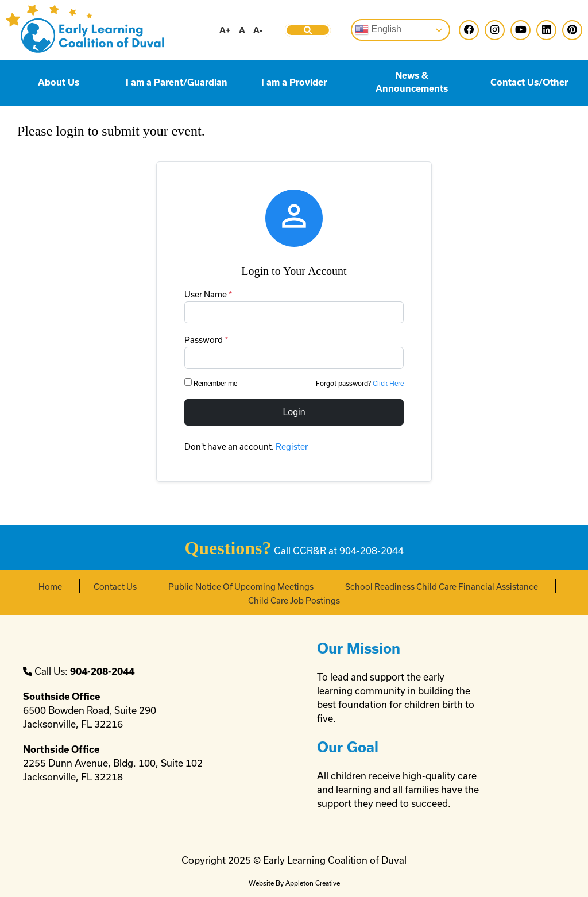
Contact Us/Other (529, 82)
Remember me (212, 383)
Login (294, 412)
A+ (225, 30)
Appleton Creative (313, 883)
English (378, 30)
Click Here (388, 383)
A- (258, 30)
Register (292, 446)
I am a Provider (294, 82)
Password (206, 340)
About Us (59, 82)
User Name (208, 294)
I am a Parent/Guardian (177, 82)
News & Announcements (412, 82)
